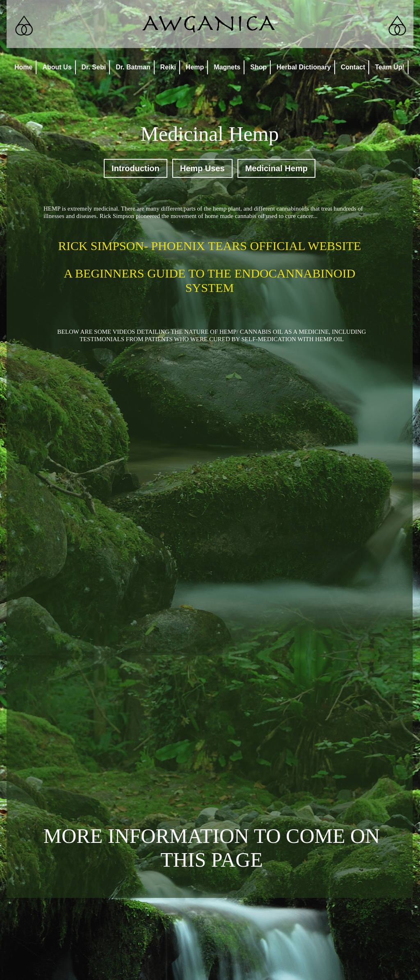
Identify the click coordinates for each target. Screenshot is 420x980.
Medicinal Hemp (276, 168)
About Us (57, 67)
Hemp (195, 67)
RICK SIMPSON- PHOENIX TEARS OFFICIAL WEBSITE (210, 246)
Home (23, 67)
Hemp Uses (202, 168)
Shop (258, 67)
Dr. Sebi (94, 67)
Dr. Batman (133, 67)
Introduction (136, 168)
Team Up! (390, 67)
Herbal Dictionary (304, 67)
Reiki (168, 67)
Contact (353, 67)
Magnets (227, 67)
